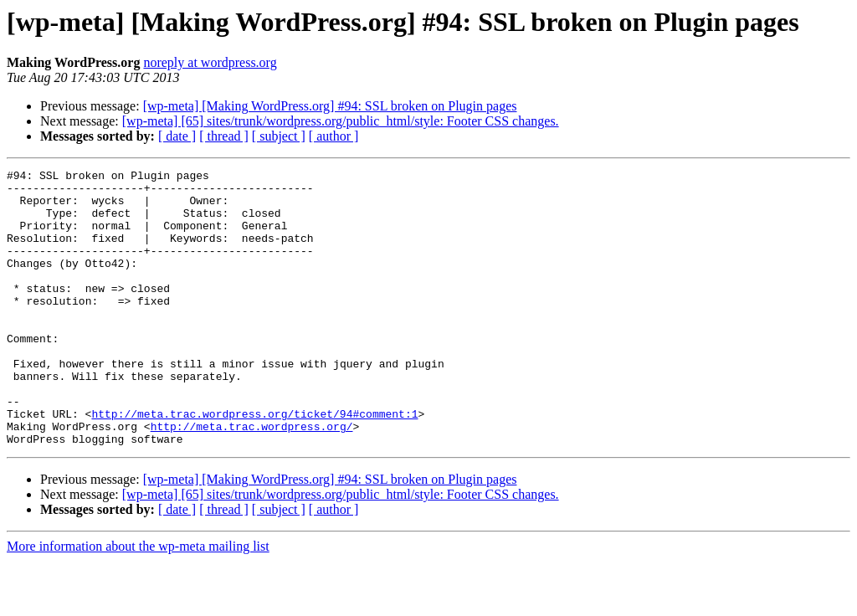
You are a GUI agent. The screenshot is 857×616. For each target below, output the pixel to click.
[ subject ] (279, 136)
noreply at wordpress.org (210, 62)
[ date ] (177, 136)
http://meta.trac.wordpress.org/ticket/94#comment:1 (254, 464)
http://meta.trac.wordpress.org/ (252, 479)
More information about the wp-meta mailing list (138, 601)
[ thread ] (224, 136)
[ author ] (334, 136)
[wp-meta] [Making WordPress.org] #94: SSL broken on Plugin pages (330, 106)
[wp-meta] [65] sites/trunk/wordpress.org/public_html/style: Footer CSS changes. (341, 121)
